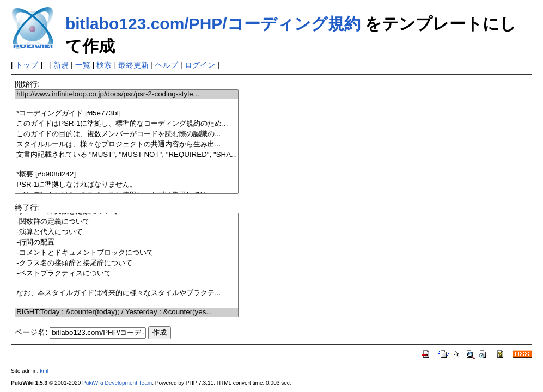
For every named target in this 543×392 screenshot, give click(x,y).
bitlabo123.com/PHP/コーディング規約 (213, 24)
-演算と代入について (127, 232)
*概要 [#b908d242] (127, 174)
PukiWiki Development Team (117, 383)
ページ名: (31, 332)
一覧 (83, 65)
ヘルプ (167, 65)
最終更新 (133, 65)
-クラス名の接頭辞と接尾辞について (127, 263)
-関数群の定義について (127, 222)
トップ (27, 65)
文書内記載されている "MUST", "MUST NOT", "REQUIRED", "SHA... (127, 155)
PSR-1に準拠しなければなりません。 (127, 185)
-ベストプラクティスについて (127, 274)
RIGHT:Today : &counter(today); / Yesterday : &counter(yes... (127, 312)
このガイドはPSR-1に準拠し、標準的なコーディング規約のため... (127, 124)
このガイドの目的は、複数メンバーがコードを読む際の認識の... (127, 134)
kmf (44, 371)
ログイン (200, 65)
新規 (61, 65)
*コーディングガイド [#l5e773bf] (127, 114)
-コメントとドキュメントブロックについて (127, 253)
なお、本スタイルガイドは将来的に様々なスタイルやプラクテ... (127, 293)
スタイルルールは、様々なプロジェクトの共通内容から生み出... (127, 145)
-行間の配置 (127, 243)
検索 (104, 65)
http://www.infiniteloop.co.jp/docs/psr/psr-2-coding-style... (127, 94)
